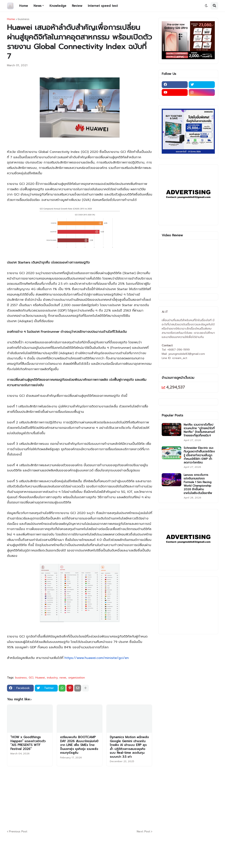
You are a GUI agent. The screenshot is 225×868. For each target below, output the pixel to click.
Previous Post (18, 831)
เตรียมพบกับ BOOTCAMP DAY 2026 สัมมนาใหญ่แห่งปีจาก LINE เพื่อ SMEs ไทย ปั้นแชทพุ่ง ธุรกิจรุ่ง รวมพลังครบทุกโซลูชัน (79, 745)
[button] (206, 6)
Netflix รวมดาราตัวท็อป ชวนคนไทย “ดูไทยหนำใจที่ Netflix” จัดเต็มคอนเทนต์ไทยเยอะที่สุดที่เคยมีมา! (199, 430)
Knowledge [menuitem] (58, 6)
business (24, 19)
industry (52, 678)
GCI (31, 678)
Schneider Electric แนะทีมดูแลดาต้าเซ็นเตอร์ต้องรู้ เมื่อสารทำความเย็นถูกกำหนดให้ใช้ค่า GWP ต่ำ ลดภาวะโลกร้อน (199, 455)
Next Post (144, 831)
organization (77, 678)
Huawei (40, 678)
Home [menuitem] (24, 6)
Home (11, 19)
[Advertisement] (104, 797)
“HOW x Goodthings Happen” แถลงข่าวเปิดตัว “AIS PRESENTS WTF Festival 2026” (28, 743)
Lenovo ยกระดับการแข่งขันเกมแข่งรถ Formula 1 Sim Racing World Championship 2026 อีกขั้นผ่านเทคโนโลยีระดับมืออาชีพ (198, 484)
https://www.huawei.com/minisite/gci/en (97, 658)
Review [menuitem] (77, 6)
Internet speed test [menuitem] (103, 6)
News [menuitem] (38, 6)
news (63, 678)
